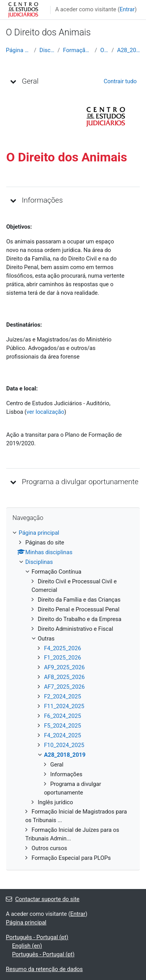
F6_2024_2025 (62, 716)
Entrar (127, 9)
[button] (13, 81)
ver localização (45, 412)
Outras (104, 50)
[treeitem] (73, 696)
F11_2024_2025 (64, 706)
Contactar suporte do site (43, 899)
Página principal (18, 50)
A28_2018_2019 (129, 50)
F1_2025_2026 (62, 658)
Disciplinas (47, 50)
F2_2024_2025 (62, 696)
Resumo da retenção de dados (44, 969)
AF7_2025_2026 (64, 687)
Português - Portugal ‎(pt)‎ (37, 937)
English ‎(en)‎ (27, 946)
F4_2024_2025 (62, 735)
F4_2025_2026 (62, 648)
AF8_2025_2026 (64, 677)
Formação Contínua (77, 50)
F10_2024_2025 (64, 745)
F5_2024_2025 (62, 726)
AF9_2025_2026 (64, 667)
